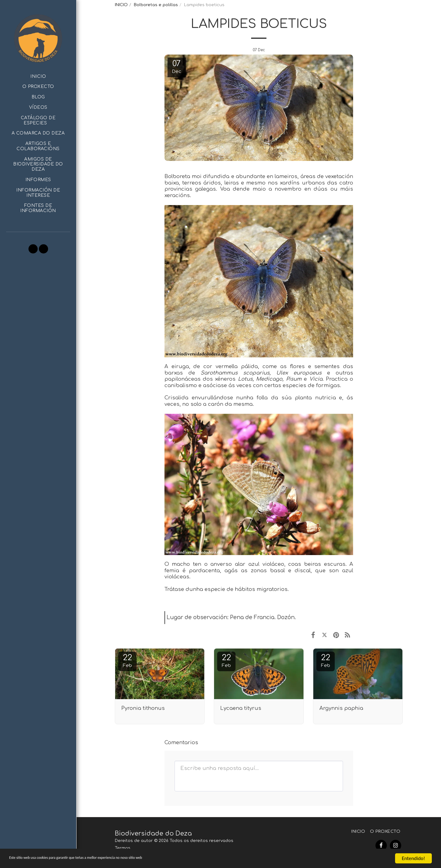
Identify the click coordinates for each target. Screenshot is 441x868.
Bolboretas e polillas (156, 5)
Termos (123, 848)
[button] (38, 121)
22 (127, 661)
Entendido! (413, 858)
